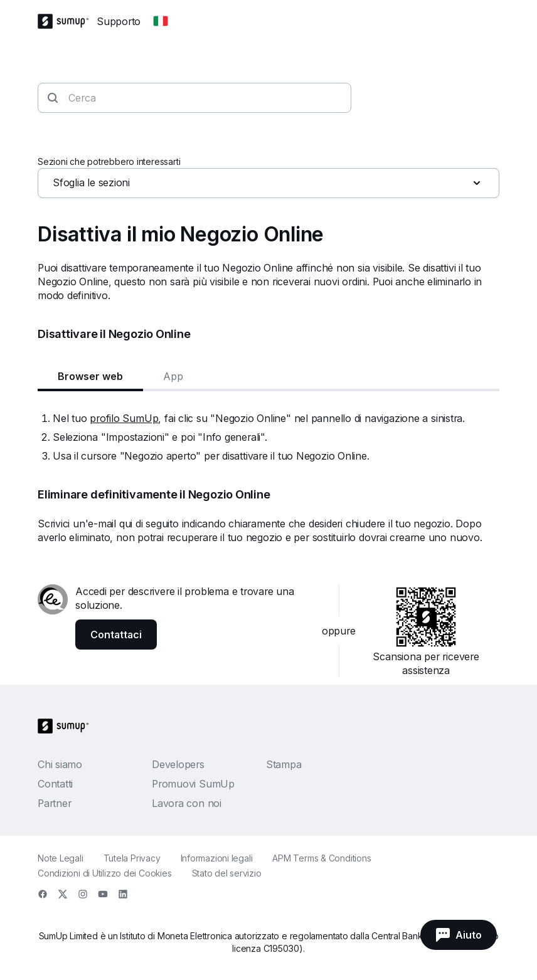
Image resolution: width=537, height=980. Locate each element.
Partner (54, 803)
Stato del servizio (227, 873)
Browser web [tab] (90, 376)
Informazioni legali (217, 858)
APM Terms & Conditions (322, 858)
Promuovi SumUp (193, 784)
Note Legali (61, 858)
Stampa (284, 764)
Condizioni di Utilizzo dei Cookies (105, 873)
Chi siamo (60, 764)
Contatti (55, 784)
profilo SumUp (124, 418)
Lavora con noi (187, 803)
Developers (178, 764)
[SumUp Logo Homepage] (67, 21)
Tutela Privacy (132, 858)
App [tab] (173, 376)
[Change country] (161, 21)
